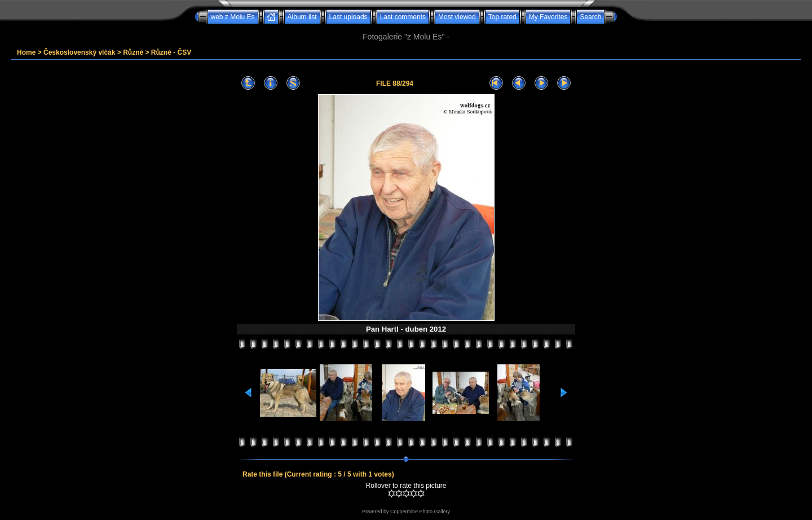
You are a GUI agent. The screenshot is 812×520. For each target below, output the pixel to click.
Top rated (502, 17)
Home (26, 52)
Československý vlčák (79, 52)
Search (590, 17)
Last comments (403, 17)
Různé (133, 52)
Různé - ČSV (171, 52)
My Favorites (548, 17)
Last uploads (348, 17)
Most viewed (457, 17)
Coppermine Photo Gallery (420, 512)
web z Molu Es (233, 17)
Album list (302, 17)
